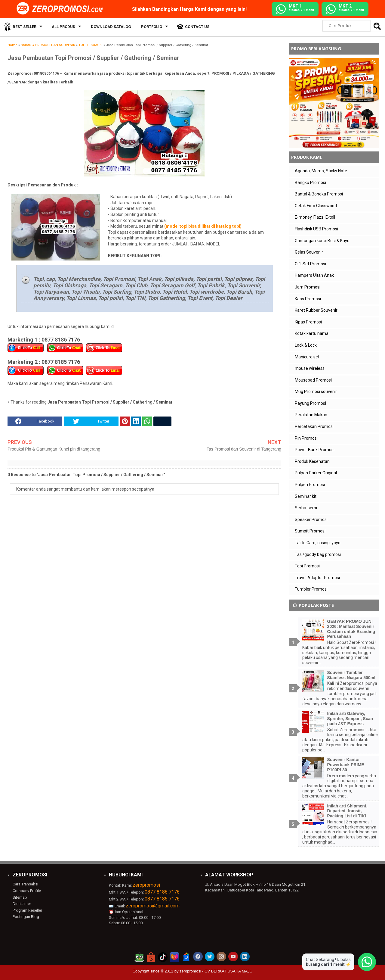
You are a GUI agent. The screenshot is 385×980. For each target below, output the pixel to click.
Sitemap (20, 897)
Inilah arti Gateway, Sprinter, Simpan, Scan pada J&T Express (350, 719)
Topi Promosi (307, 566)
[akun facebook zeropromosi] (198, 957)
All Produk (63, 27)
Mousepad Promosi (313, 380)
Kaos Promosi (308, 299)
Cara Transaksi (25, 884)
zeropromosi (146, 885)
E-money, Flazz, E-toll (315, 217)
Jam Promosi (308, 287)
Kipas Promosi (308, 322)
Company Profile (27, 891)
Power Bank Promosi (315, 450)
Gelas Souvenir (309, 252)
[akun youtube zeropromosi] (233, 957)
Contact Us (194, 27)
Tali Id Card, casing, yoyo (318, 543)
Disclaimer (22, 904)
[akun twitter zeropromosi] (210, 957)
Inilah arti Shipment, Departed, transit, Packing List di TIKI (347, 811)
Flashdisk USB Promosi (316, 229)
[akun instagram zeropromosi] (221, 957)
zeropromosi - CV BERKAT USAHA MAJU (216, 971)
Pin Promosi (306, 438)
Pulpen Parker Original (316, 473)
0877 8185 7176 (162, 899)
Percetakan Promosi (314, 426)
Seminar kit (306, 496)
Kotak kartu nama (312, 333)
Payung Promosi (310, 403)
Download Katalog (109, 27)
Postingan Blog (26, 917)
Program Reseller (27, 910)
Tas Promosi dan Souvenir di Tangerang (244, 449)
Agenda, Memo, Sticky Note (321, 171)
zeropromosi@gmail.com (153, 906)
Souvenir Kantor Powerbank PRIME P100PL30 (346, 765)
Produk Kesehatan (312, 461)
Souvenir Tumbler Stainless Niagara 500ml (351, 675)
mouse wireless (310, 368)
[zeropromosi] (62, 9)
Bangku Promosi (310, 183)
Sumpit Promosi (310, 531)
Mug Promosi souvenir (316, 392)
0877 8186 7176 (162, 892)
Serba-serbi (306, 508)
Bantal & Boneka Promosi (319, 194)
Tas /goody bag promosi (318, 554)
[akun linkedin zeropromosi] (245, 957)
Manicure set (307, 357)
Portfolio (149, 27)
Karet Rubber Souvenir (316, 310)
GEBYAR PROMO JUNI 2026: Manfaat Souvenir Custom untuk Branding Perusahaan (351, 629)
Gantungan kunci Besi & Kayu (322, 241)
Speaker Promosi (311, 520)
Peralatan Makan (311, 415)
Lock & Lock (306, 345)
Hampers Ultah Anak (314, 275)
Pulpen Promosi (310, 485)
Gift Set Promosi (310, 264)
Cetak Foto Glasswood (316, 206)
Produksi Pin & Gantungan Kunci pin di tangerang (54, 449)
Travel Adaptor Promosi (317, 578)
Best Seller (24, 27)
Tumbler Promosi (311, 589)
